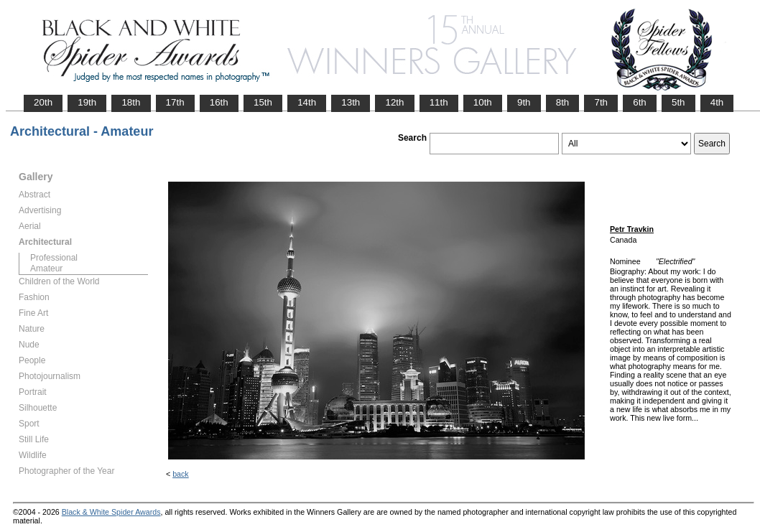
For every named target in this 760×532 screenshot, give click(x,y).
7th (601, 102)
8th (563, 102)
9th (524, 102)
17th (175, 102)
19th (87, 102)
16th (219, 102)
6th (640, 102)
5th (678, 102)
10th (483, 102)
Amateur (46, 269)
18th (131, 102)
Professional (54, 258)
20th (43, 102)
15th (263, 102)
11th (439, 102)
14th (307, 102)
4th (717, 102)
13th (351, 102)
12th (394, 102)
